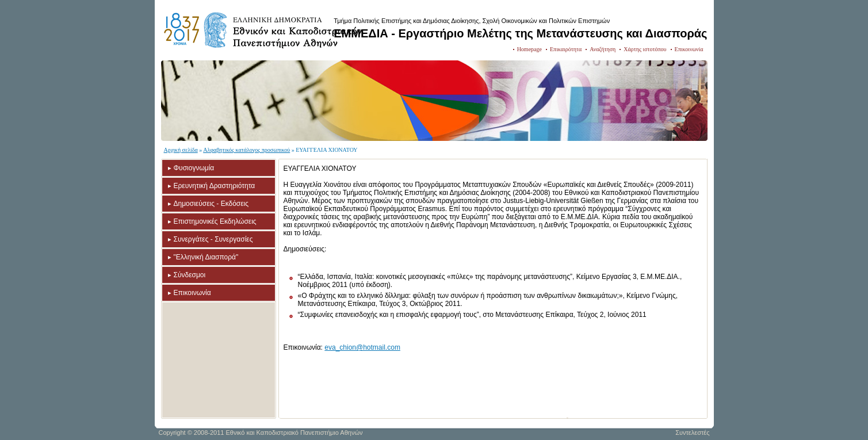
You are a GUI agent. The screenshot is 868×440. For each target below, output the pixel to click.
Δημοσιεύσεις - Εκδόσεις (211, 204)
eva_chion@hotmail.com (362, 347)
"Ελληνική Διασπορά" (206, 257)
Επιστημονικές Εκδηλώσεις (215, 221)
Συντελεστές (692, 433)
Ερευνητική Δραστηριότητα (215, 186)
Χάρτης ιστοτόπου (645, 49)
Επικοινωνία (689, 49)
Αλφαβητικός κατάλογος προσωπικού (246, 150)
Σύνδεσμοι (190, 275)
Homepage (529, 49)
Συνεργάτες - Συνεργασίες (213, 239)
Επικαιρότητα (566, 49)
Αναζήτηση (603, 49)
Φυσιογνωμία (194, 168)
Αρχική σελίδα (181, 150)
